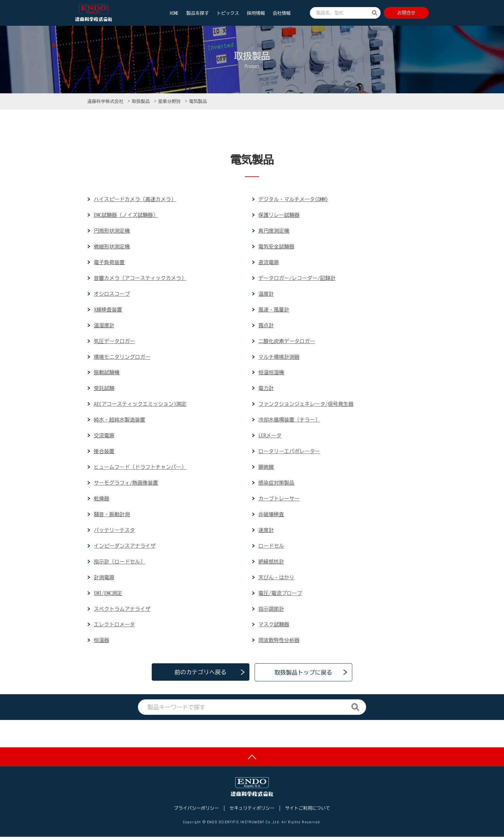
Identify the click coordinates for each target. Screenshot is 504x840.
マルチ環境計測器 (279, 358)
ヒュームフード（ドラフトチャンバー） (140, 468)
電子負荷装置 (109, 263)
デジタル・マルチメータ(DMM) (293, 199)
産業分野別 (171, 101)
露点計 (266, 326)
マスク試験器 (274, 627)
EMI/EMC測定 (108, 595)
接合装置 (104, 453)
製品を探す (198, 13)
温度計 (266, 294)
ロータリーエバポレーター (289, 453)
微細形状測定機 (112, 247)
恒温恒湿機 (271, 373)
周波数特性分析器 (279, 642)
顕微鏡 (266, 468)
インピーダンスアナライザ (125, 547)
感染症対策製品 (276, 484)
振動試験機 (107, 373)
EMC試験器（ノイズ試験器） (126, 215)
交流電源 (104, 437)
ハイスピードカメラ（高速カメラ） (135, 199)
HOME (174, 13)
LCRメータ (270, 437)
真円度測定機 (274, 231)
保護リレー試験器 (279, 215)
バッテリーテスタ (114, 532)
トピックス (228, 13)
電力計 (266, 389)
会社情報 (282, 13)
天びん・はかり (276, 579)
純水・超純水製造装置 (120, 421)
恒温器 (102, 642)
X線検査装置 (108, 310)
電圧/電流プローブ (280, 595)
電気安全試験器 (276, 247)
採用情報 (256, 13)
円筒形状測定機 (112, 231)
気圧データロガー (114, 342)
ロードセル (271, 547)
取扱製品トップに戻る (303, 675)
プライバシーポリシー (196, 811)
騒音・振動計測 (112, 516)
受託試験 (104, 389)
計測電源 (104, 579)
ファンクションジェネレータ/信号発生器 (306, 405)
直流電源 (269, 263)
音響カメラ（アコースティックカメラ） (140, 278)
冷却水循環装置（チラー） (289, 421)
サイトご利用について (308, 811)
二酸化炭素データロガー (287, 342)
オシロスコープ (112, 294)
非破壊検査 (271, 516)
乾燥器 (102, 500)
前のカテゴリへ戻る (201, 675)
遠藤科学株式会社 (107, 101)
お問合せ (406, 13)
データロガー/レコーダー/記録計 (297, 278)
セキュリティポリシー (252, 811)
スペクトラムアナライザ (122, 611)
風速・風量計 (274, 310)
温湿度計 (104, 326)
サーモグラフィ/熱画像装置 (126, 484)
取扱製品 (142, 101)
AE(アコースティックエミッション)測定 (140, 405)
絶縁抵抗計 (271, 563)
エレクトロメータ (114, 627)
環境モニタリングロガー (122, 358)
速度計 (266, 532)
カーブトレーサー (279, 500)
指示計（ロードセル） (120, 563)
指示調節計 (271, 611)
